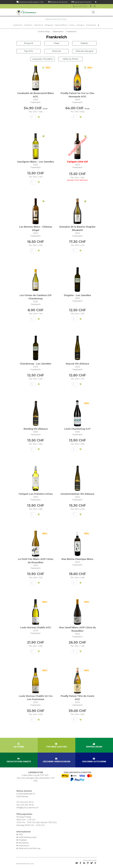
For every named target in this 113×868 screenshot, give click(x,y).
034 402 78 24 (27, 802)
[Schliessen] (96, 2)
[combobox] (56, 19)
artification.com (28, 863)
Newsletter (24, 842)
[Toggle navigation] (93, 12)
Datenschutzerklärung (29, 848)
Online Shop (44, 31)
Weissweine (58, 31)
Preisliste (23, 840)
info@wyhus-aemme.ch (27, 807)
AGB (21, 834)
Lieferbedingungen (28, 837)
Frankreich (71, 31)
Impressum (24, 845)
